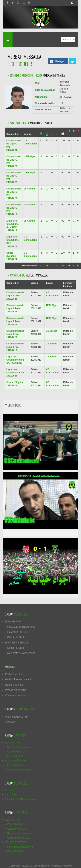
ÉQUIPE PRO (13, 622)
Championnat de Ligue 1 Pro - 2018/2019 (15, 347)
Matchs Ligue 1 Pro (16, 717)
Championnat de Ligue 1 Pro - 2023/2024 (15, 296)
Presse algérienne (16, 690)
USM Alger (30, 156)
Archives (10, 722)
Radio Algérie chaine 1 (18, 679)
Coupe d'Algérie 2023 (19, 838)
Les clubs (10, 790)
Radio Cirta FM (14, 674)
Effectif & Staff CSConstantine (21, 799)
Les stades (11, 795)
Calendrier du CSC (18, 632)
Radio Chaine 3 (14, 685)
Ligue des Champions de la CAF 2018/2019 (15, 360)
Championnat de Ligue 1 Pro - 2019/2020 (15, 334)
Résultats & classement (21, 627)
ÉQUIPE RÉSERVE (17, 643)
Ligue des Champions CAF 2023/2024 (15, 373)
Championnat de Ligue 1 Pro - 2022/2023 (15, 308)
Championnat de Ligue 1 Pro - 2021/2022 (15, 321)
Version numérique (16, 695)
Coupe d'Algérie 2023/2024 (12, 256)
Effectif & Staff (16, 637)
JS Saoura (29, 189)
